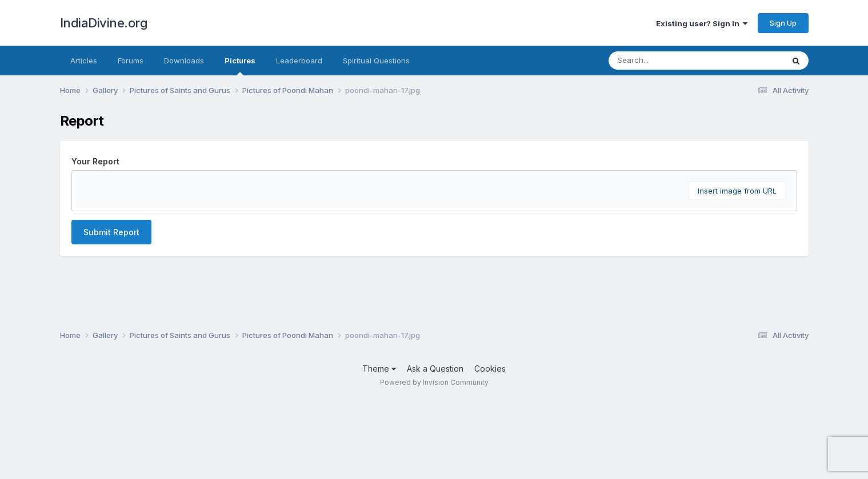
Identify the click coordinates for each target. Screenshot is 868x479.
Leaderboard (299, 61)
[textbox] (434, 253)
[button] (85, 185)
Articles (84, 61)
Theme (379, 448)
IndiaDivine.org (104, 23)
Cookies (490, 448)
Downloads (184, 61)
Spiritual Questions (376, 61)
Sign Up (783, 23)
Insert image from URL (737, 328)
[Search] (665, 61)
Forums (131, 61)
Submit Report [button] (111, 369)
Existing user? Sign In (702, 23)
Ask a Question (435, 448)
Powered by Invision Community (434, 462)
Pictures (240, 66)
